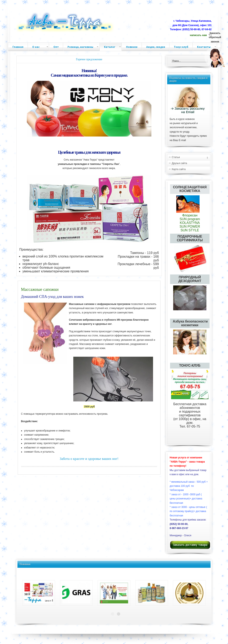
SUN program (190, 219)
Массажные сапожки (40, 289)
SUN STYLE (190, 230)
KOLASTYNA (190, 223)
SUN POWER (190, 227)
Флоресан (190, 213)
